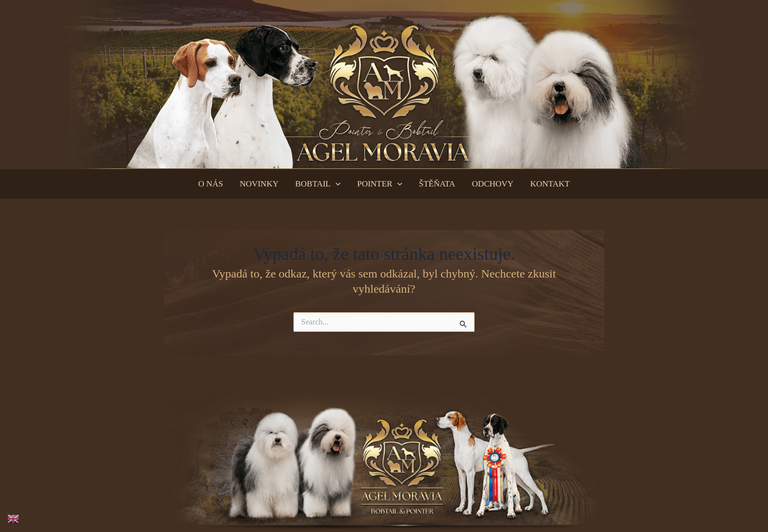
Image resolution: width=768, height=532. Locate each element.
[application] (336, 184)
